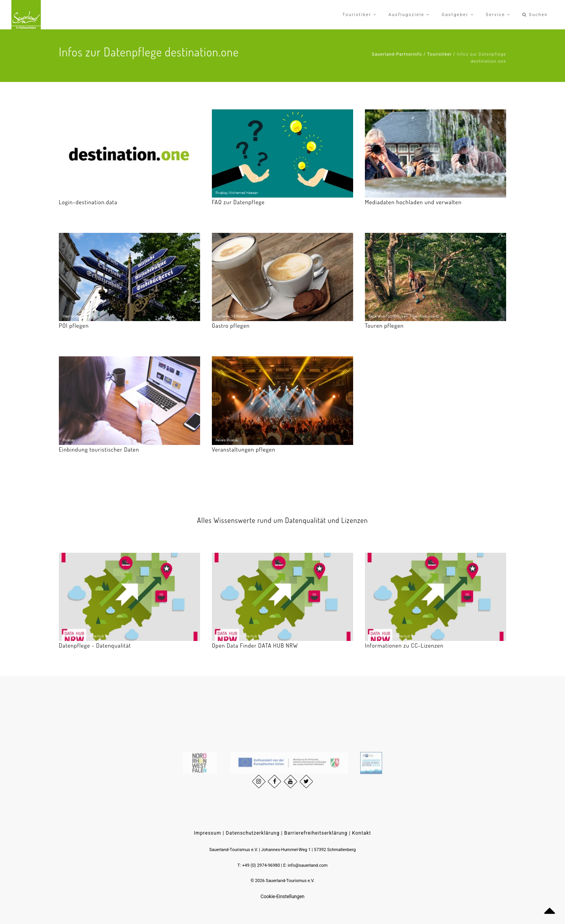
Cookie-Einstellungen (282, 897)
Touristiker (439, 54)
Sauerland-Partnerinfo (397, 54)
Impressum (207, 833)
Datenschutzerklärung (253, 833)
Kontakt (361, 833)
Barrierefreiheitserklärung (316, 833)
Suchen (535, 15)
